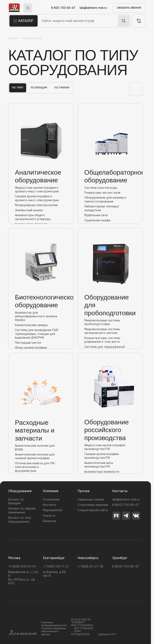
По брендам (39, 88)
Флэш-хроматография (41, 348)
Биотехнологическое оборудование (41, 301)
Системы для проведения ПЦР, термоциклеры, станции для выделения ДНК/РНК (41, 334)
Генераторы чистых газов (110, 193)
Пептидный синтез (41, 343)
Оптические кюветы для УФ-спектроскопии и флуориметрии (41, 467)
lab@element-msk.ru (93, 8)
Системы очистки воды (110, 188)
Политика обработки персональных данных (53, 631)
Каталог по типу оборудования (20, 520)
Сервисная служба (91, 499)
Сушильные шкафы (110, 220)
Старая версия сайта (93, 510)
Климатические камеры (41, 325)
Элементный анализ (41, 210)
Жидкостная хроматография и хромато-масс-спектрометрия (41, 190)
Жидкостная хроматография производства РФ (110, 447)
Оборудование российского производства (107, 430)
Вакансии (49, 521)
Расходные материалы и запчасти (35, 430)
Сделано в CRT (107, 634)
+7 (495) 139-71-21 (56, 566)
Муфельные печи (110, 215)
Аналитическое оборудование (38, 176)
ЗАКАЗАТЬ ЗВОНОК (129, 8)
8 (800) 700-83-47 (126, 505)
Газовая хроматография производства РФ (110, 456)
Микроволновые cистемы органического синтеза (110, 331)
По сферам (62, 88)
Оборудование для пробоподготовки (110, 305)
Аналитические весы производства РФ (110, 465)
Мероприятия (53, 510)
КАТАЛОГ (23, 21)
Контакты (50, 505)
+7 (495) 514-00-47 (22, 566)
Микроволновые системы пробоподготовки (110, 322)
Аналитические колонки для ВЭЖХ (41, 447)
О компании (51, 499)
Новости (49, 516)
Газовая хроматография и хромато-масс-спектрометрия (41, 198)
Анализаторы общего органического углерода (41, 217)
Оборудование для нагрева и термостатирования (110, 200)
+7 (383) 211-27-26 (90, 566)
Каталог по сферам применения (22, 510)
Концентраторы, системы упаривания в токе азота (110, 340)
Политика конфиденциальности (54, 624)
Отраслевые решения (93, 505)
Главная (13, 38)
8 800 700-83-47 (64, 8)
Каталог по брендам (16, 501)
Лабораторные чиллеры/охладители (110, 208)
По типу (18, 88)
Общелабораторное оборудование (110, 176)
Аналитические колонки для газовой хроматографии (41, 456)
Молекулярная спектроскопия (41, 205)
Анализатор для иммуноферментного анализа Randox (41, 316)
